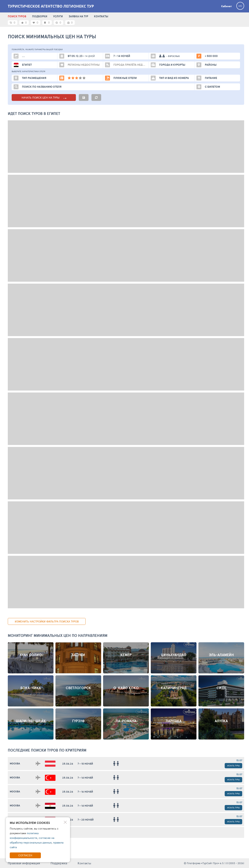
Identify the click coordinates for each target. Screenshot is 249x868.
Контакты (84, 863)
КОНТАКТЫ (101, 16)
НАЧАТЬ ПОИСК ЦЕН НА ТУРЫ (44, 97)
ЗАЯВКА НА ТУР (78, 16)
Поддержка (59, 863)
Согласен (25, 855)
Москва (15, 764)
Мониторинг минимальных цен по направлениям (58, 635)
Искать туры (233, 766)
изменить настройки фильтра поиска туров (47, 621)
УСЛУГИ (58, 16)
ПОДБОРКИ (40, 16)
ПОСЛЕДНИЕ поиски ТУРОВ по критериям (47, 750)
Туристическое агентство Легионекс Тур (51, 6)
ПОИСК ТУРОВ (17, 16)
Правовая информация (24, 863)
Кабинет (226, 6)
